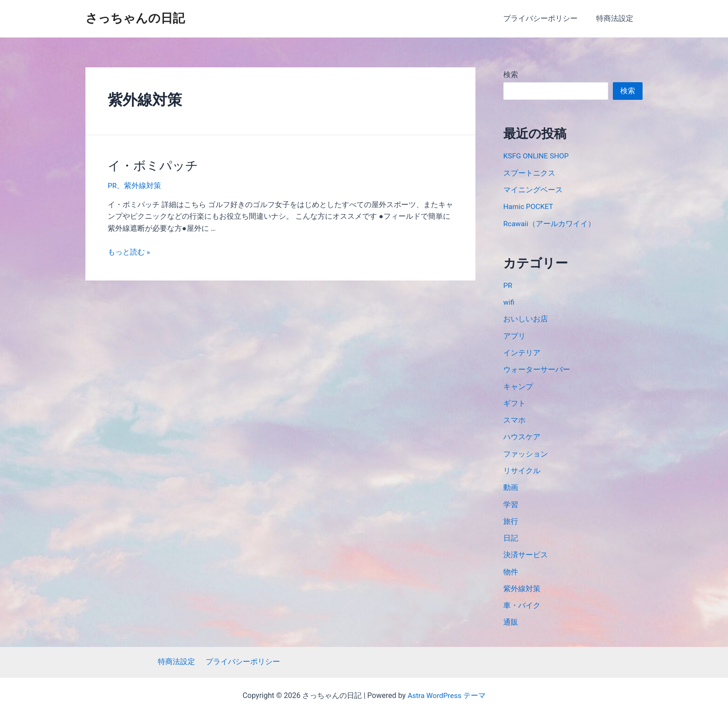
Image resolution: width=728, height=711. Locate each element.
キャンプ (518, 385)
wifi (509, 301)
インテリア (522, 351)
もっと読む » (129, 251)
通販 (511, 619)
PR (112, 185)
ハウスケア (522, 435)
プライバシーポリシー (546, 18)
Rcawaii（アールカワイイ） (549, 223)
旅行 (511, 519)
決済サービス (526, 552)
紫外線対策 (143, 185)
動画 (511, 485)
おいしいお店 (526, 318)
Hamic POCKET (529, 206)
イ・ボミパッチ (151, 165)
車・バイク (522, 602)
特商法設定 (617, 18)
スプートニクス (529, 173)
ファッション (526, 452)
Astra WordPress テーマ (446, 693)
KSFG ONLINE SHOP (537, 156)
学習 (511, 502)
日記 (511, 535)
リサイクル (522, 468)
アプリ (514, 335)
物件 (511, 569)
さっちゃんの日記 (135, 18)
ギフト (514, 401)
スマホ (514, 418)
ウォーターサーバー (537, 368)
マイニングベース (533, 189)
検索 (511, 75)
